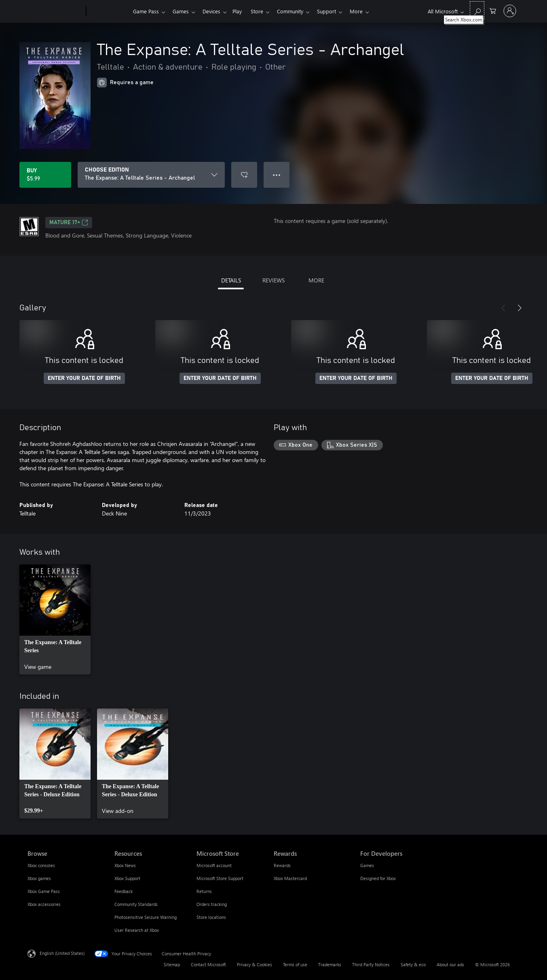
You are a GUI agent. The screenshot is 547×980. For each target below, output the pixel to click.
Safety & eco (413, 964)
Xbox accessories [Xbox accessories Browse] (44, 904)
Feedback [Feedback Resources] (124, 891)
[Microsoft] (55, 11)
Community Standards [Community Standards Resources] (136, 904)
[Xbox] (109, 11)
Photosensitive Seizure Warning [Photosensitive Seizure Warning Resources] (146, 917)
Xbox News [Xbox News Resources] (125, 865)
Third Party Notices (371, 964)
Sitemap (172, 964)
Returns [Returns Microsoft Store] (204, 891)
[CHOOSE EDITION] (151, 175)
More (367, 11)
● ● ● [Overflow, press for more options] (277, 175)
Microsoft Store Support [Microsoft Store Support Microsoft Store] (220, 878)
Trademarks (330, 964)
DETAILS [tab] (231, 280)
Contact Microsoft (208, 964)
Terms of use (295, 964)
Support (336, 11)
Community (298, 11)
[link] (55, 619)
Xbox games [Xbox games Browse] (39, 878)
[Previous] (503, 308)
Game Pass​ (146, 11)
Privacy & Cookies (254, 964)
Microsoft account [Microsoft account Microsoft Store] (214, 865)
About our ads (450, 964)
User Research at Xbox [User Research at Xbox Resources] (137, 930)
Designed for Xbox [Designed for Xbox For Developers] (378, 878)
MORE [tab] (316, 280)
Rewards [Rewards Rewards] (282, 865)
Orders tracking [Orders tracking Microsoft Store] (212, 904)
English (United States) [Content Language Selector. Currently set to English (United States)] (62, 953)
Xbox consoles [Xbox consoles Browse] (41, 865)
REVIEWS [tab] (273, 280)
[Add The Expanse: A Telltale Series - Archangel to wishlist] (244, 175)
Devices (215, 11)
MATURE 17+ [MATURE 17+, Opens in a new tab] (69, 223)
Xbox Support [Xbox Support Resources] (127, 878)
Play (242, 11)
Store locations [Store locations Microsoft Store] (211, 917)
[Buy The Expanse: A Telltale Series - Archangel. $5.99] (45, 175)
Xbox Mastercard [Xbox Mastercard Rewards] (290, 878)
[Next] (520, 308)
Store (263, 11)
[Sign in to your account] (510, 11)
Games (182, 11)
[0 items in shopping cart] (493, 10)
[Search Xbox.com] (477, 10)
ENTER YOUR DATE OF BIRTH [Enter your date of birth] (84, 378)
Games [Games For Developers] (367, 865)
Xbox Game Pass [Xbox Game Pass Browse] (44, 891)
